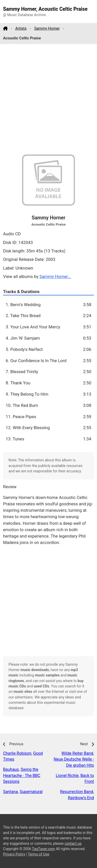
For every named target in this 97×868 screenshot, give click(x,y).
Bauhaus (11, 769)
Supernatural (31, 792)
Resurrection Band (77, 792)
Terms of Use (39, 854)
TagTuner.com (43, 849)
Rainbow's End (81, 798)
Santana (10, 792)
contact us (73, 843)
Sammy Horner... (55, 276)
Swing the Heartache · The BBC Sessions (22, 776)
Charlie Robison (17, 753)
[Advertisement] (48, 99)
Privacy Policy (14, 854)
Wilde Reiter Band (77, 753)
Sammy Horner (47, 28)
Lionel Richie (67, 776)
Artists (21, 28)
